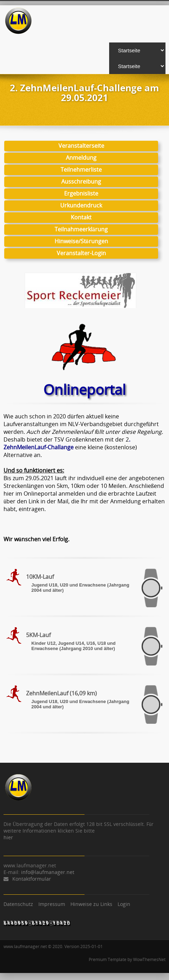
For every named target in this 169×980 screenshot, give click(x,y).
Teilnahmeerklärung (81, 229)
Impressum (52, 904)
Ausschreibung (81, 181)
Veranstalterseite (81, 146)
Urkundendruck (81, 205)
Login (124, 904)
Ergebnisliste (81, 193)
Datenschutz (18, 904)
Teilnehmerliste (81, 170)
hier (8, 837)
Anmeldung (81, 158)
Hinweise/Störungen (81, 241)
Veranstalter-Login (81, 253)
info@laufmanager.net (48, 872)
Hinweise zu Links (91, 904)
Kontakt (81, 217)
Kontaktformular (32, 879)
